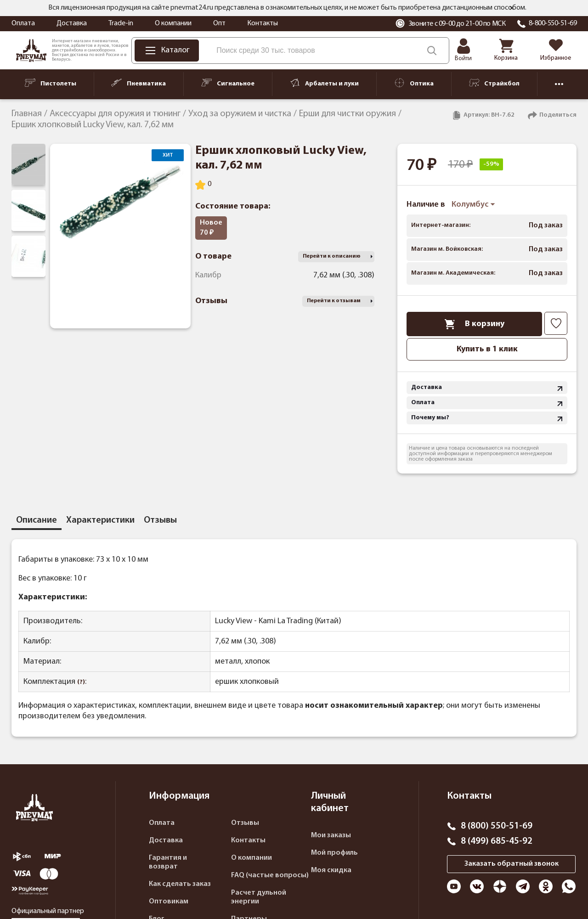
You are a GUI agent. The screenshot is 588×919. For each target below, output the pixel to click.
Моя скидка (331, 870)
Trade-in (121, 23)
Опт (219, 23)
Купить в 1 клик (487, 349)
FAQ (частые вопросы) (270, 875)
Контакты (263, 23)
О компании (173, 23)
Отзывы (245, 823)
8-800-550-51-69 (553, 23)
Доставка (72, 23)
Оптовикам (169, 902)
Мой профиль (334, 853)
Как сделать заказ (180, 884)
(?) (81, 682)
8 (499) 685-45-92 (497, 841)
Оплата (23, 23)
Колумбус (473, 205)
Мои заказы (331, 835)
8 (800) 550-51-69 (497, 826)
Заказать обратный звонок (512, 864)
